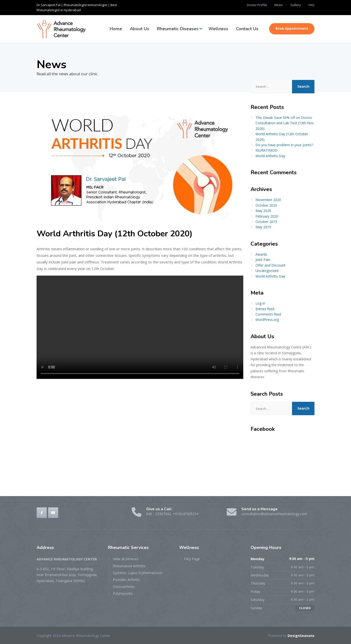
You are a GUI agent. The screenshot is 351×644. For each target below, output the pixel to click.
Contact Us (247, 29)
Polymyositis (123, 593)
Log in (260, 303)
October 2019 (266, 222)
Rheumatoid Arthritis (129, 566)
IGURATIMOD (266, 150)
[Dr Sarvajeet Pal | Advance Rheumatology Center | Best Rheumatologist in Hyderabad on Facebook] (42, 513)
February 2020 (267, 216)
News (275, 5)
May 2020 (263, 211)
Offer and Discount (270, 265)
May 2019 (263, 227)
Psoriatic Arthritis (126, 580)
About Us (140, 29)
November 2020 (268, 200)
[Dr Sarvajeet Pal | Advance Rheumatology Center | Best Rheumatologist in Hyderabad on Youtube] (53, 513)
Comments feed (268, 314)
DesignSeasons (301, 636)
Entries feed (265, 309)
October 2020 (266, 205)
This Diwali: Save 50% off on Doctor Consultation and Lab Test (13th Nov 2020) (285, 123)
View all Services (126, 559)
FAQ (312, 5)
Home (116, 29)
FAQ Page (192, 559)
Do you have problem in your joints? (284, 145)
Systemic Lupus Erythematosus (138, 573)
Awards (261, 254)
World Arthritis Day (270, 156)
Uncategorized (267, 271)
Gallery (294, 5)
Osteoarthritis (124, 587)
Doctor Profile (251, 5)
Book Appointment (292, 29)
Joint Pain (263, 260)
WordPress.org (267, 320)
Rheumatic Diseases (178, 29)
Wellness (218, 29)
